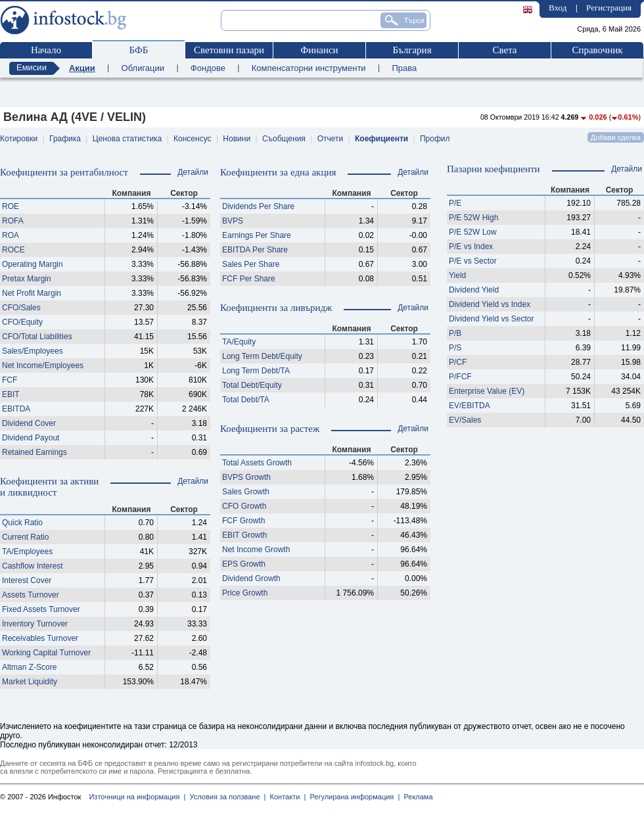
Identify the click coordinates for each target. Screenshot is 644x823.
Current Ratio (25, 537)
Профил (435, 139)
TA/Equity (239, 342)
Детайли (193, 172)
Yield (457, 275)
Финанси (319, 50)
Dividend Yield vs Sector (491, 319)
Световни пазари (229, 50)
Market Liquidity (30, 682)
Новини (237, 139)
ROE (11, 206)
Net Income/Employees (43, 365)
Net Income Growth (256, 550)
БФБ (139, 50)
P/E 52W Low (473, 232)
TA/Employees (27, 552)
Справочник (597, 50)
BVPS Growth (246, 477)
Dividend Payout (31, 438)
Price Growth (245, 593)
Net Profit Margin (32, 293)
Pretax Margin (27, 279)
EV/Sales (465, 420)
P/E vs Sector (473, 261)
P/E (455, 203)
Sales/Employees (33, 351)
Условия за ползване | (225, 797)
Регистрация (609, 8)
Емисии (32, 67)
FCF (10, 380)
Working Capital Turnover (46, 653)
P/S (455, 348)
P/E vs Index (471, 247)
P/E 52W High (473, 218)
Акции (82, 68)
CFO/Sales (21, 308)
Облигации (143, 68)
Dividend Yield (474, 290)
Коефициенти (381, 139)
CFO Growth (244, 506)
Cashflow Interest (33, 566)
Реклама (416, 797)
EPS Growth (244, 564)
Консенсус (192, 139)
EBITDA (16, 409)
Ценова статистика (127, 139)
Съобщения (284, 139)
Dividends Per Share (258, 206)
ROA (11, 235)
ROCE (13, 250)
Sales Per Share (251, 264)
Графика (65, 139)
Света (504, 50)
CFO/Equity (22, 322)
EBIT (11, 394)
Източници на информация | (137, 797)
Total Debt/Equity (252, 385)
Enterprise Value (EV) (487, 391)
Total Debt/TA (246, 400)
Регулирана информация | (353, 797)
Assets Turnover (31, 595)
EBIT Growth (244, 535)
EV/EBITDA (470, 406)
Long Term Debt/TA (256, 371)
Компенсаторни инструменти (309, 68)
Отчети (331, 139)
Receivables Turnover (40, 638)
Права (404, 68)
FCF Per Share (249, 279)
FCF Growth (243, 521)
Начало (46, 50)
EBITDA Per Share (255, 250)
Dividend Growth (251, 578)
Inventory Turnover (35, 624)
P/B (455, 333)
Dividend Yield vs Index (490, 304)
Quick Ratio (22, 523)
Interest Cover (27, 580)
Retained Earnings (34, 452)
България (412, 50)
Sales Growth (246, 492)
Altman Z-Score (29, 667)
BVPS (233, 221)
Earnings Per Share (257, 235)
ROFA (13, 221)
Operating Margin (33, 264)
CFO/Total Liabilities (37, 337)
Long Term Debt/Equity (262, 356)
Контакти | (286, 797)
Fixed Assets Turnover (41, 609)
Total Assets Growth (257, 463)
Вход (558, 8)
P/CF (458, 362)
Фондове (208, 68)
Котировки (19, 139)
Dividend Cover (29, 423)
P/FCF (460, 377)
